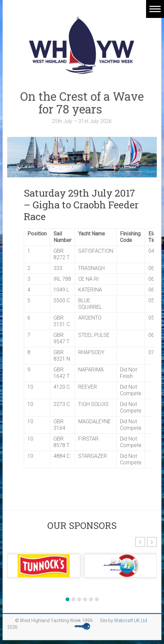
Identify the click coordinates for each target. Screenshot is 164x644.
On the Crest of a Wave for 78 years (82, 103)
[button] (140, 542)
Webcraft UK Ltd (131, 621)
